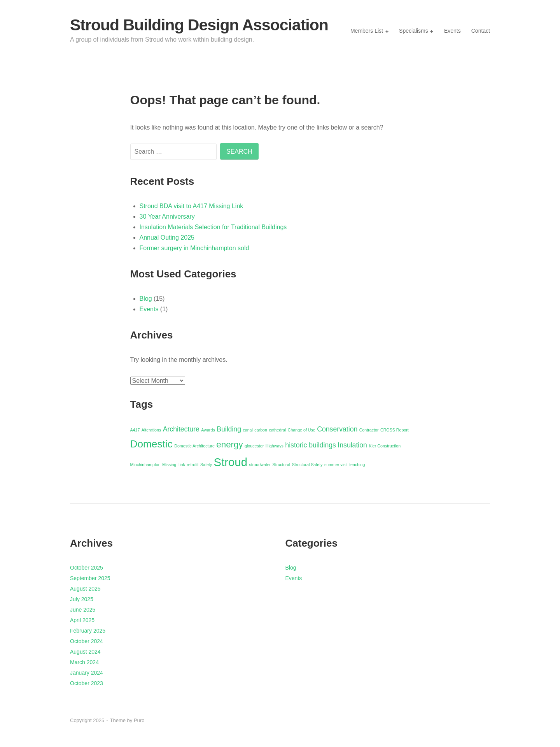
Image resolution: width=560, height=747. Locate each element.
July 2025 (82, 599)
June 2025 (83, 610)
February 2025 (88, 631)
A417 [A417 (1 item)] (135, 430)
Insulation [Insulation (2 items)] (352, 445)
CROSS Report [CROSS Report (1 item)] (395, 430)
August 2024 (85, 652)
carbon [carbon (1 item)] (261, 430)
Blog (146, 299)
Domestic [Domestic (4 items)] (151, 444)
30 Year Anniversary (167, 217)
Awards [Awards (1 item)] (208, 430)
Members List (367, 31)
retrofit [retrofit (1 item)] (192, 465)
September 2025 (90, 578)
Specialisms (414, 31)
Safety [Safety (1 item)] (206, 465)
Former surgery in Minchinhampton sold (194, 248)
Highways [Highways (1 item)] (275, 446)
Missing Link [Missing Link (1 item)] (174, 465)
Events (452, 31)
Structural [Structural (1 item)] (282, 465)
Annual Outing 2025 (167, 238)
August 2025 (85, 589)
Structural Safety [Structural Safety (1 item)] (307, 465)
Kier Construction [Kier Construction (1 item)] (385, 446)
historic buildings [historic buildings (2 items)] (311, 445)
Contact (481, 31)
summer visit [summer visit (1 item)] (336, 465)
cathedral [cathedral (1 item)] (277, 430)
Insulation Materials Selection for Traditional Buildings (213, 227)
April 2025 (82, 620)
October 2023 (87, 683)
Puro (139, 720)
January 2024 (87, 673)
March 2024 (84, 662)
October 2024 (87, 641)
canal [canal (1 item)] (248, 430)
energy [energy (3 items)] (229, 445)
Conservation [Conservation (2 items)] (337, 429)
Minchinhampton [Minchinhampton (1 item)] (145, 465)
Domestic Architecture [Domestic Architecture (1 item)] (194, 446)
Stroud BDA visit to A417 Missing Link (192, 206)
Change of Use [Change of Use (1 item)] (302, 430)
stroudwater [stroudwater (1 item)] (260, 465)
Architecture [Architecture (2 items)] (181, 429)
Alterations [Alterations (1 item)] (151, 430)
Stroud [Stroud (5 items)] (231, 462)
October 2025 (87, 568)
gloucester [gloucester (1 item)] (254, 446)
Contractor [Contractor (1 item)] (369, 430)
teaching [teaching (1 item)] (357, 465)
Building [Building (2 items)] (229, 429)
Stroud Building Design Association (199, 25)
